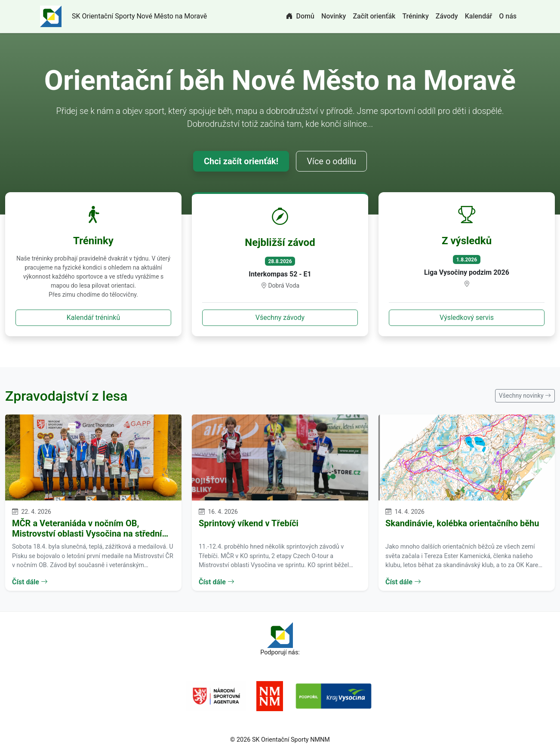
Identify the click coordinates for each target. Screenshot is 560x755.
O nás (508, 16)
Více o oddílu (331, 161)
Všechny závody (280, 318)
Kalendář (479, 16)
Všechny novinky (525, 396)
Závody (447, 16)
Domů (300, 16)
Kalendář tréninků (94, 318)
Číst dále (30, 582)
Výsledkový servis (467, 318)
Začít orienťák (374, 16)
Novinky (334, 16)
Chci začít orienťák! (241, 161)
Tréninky (415, 16)
